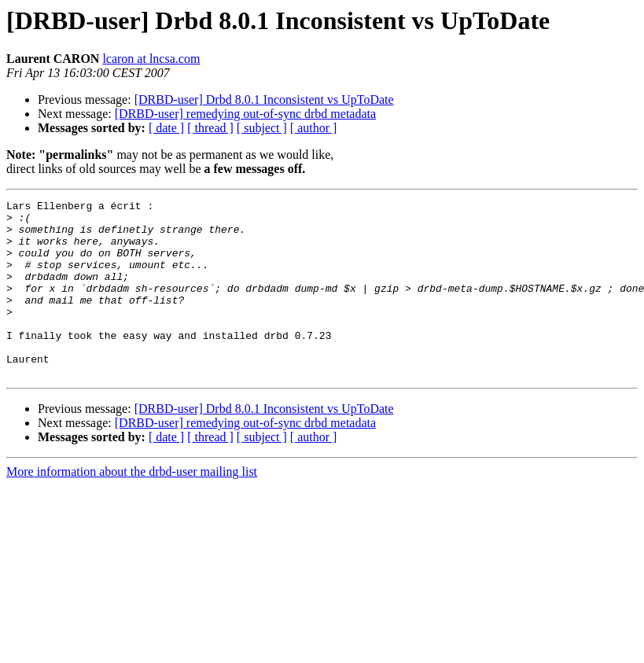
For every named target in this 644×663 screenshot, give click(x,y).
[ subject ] (262, 128)
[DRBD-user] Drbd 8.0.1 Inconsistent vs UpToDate (264, 99)
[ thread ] (210, 128)
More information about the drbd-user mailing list (132, 507)
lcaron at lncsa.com (151, 59)
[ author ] (314, 128)
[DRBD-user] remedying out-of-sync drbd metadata (245, 114)
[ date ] (166, 128)
